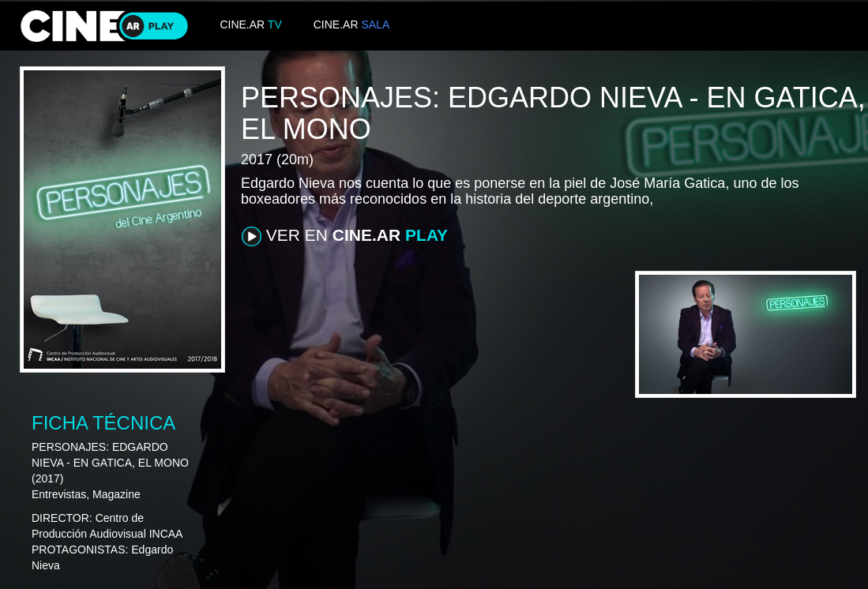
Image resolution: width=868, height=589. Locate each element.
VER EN (345, 236)
